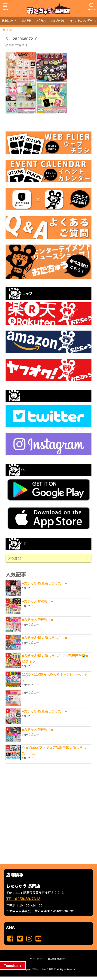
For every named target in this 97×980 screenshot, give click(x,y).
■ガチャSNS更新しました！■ (45, 583)
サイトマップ (37, 959)
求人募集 (26, 21)
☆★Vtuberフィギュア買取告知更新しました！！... (54, 750)
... (45, 978)
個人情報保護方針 (57, 959)
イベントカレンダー (81, 21)
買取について (9, 21)
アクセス (41, 21)
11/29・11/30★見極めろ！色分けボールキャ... (54, 677)
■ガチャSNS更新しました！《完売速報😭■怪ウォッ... (55, 658)
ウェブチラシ (58, 21)
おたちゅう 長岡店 (46, 969)
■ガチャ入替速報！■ (38, 601)
